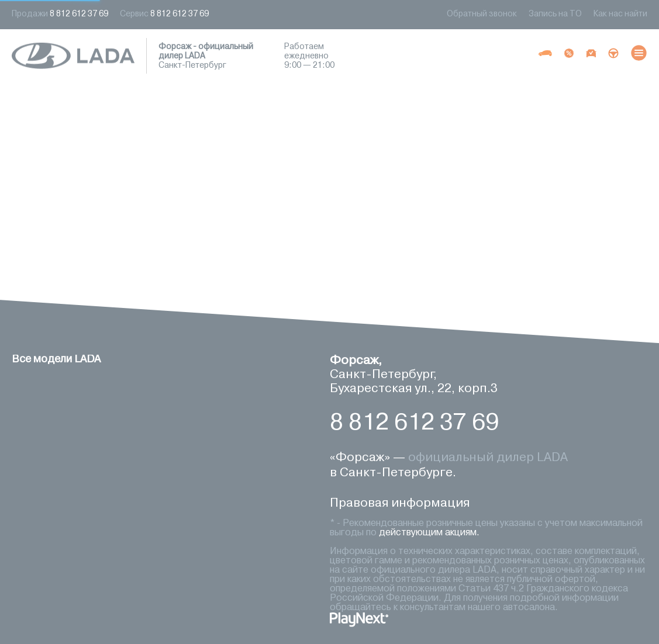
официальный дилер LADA (488, 458)
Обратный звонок (482, 14)
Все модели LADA (56, 359)
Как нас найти (620, 14)
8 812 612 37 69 (414, 423)
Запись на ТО (555, 14)
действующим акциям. (429, 533)
